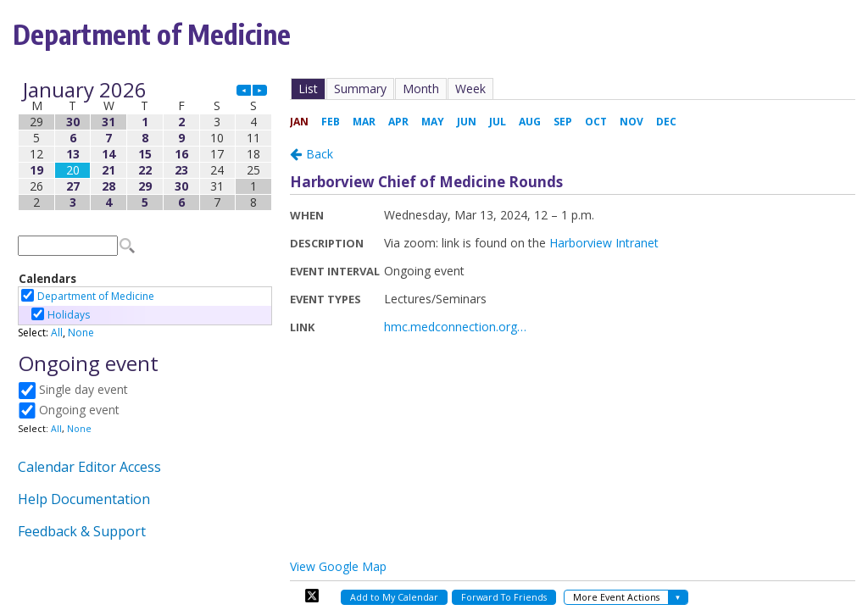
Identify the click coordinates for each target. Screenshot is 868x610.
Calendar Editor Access (89, 467)
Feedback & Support (82, 531)
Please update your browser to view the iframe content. (145, 146)
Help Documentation (84, 499)
